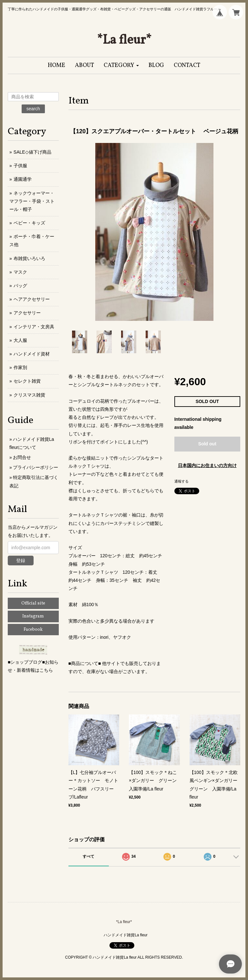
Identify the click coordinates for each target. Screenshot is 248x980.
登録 (21, 561)
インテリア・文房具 (34, 327)
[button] (121, 65)
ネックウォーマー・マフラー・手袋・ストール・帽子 (32, 201)
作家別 (20, 367)
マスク (20, 272)
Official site (33, 603)
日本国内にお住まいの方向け (207, 465)
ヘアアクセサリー (32, 299)
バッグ (20, 286)
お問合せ (22, 457)
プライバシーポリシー (36, 467)
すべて (88, 856)
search (33, 109)
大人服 (20, 340)
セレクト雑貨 (27, 381)
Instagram (33, 616)
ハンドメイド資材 (32, 354)
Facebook (33, 630)
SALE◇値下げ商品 (32, 152)
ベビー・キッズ (29, 223)
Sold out (207, 444)
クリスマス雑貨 (29, 395)
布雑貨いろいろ (29, 258)
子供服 (20, 166)
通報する (181, 481)
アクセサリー (27, 313)
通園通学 (23, 179)
